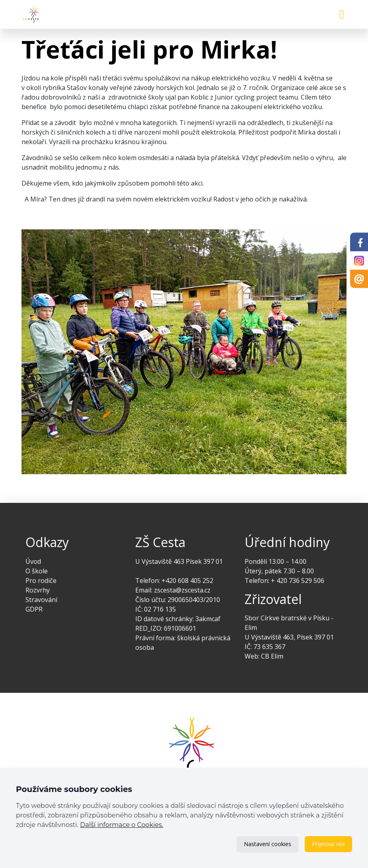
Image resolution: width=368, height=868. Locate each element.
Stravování (41, 600)
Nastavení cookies (268, 844)
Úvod (33, 561)
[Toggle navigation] (342, 14)
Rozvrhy (38, 590)
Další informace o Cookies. (122, 825)
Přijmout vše (328, 844)
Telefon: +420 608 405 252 (174, 581)
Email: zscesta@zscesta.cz (173, 590)
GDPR (34, 609)
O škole (37, 571)
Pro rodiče (41, 581)
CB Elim (272, 656)
